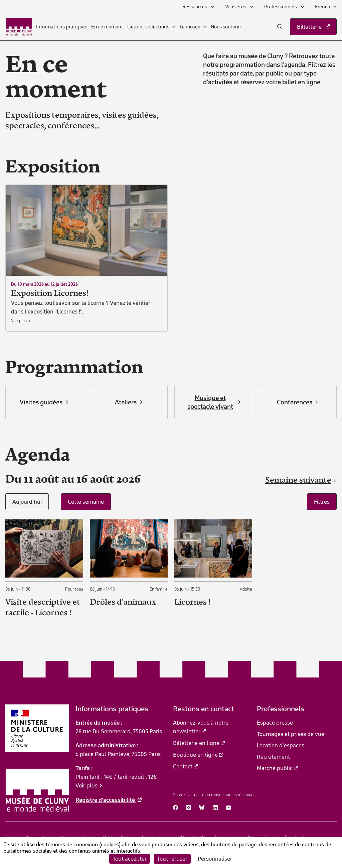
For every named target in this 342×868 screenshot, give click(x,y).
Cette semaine (86, 502)
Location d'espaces (281, 745)
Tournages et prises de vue (291, 734)
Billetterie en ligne (196, 743)
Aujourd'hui (27, 502)
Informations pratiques (62, 27)
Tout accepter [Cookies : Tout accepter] (130, 859)
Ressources (195, 7)
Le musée (190, 27)
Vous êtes (236, 7)
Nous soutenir (226, 27)
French (323, 7)
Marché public (275, 768)
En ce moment (107, 27)
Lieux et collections (148, 27)
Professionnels (281, 7)
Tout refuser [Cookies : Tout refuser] (172, 859)
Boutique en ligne (195, 755)
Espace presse (275, 723)
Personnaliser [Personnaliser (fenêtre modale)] (215, 859)
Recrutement (273, 757)
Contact (183, 766)
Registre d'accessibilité (106, 800)
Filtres (322, 502)
